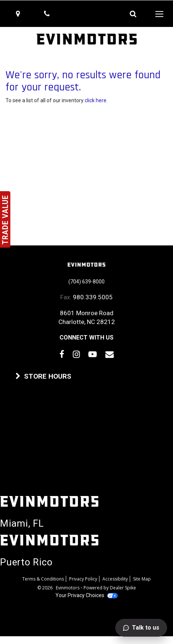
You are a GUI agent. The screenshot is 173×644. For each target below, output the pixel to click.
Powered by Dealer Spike (110, 588)
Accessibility (115, 579)
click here (96, 100)
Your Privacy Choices (86, 595)
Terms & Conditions (43, 579)
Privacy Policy (83, 579)
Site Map (142, 579)
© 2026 (47, 588)
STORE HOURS (43, 376)
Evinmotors (68, 588)
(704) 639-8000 (86, 282)
